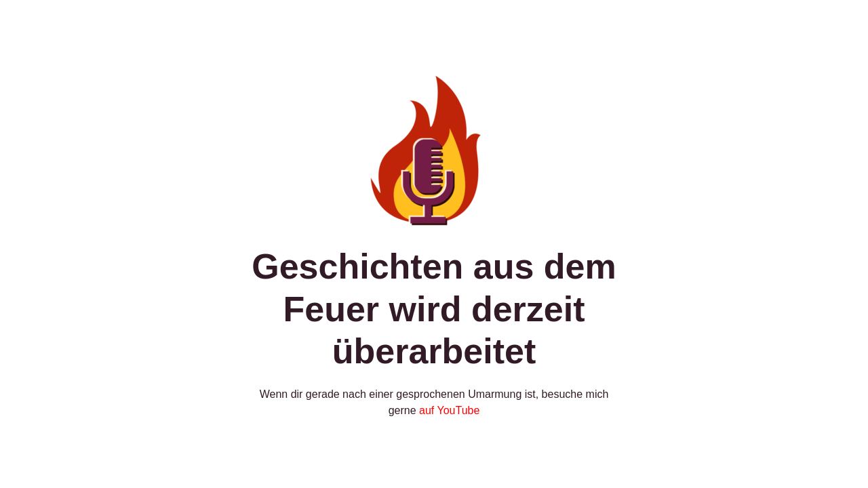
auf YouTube (449, 410)
